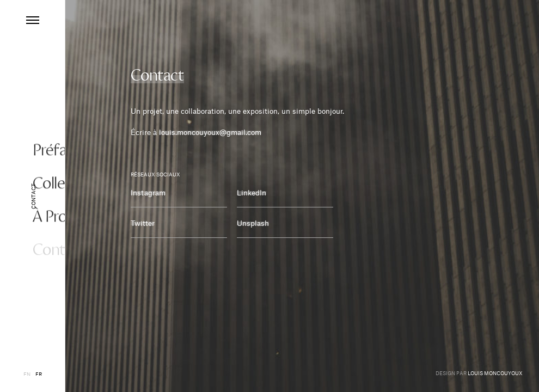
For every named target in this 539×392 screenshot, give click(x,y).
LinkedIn (252, 191)
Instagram (148, 191)
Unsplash (253, 222)
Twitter (143, 222)
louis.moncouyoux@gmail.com (210, 131)
